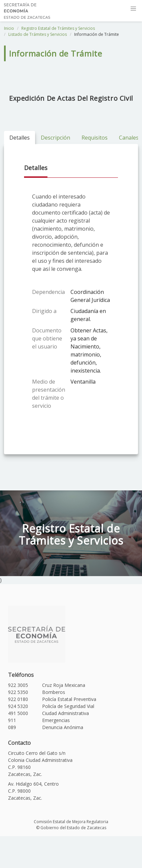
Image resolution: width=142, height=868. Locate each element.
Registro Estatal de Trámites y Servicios (58, 28)
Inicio (9, 28)
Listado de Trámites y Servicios (38, 34)
